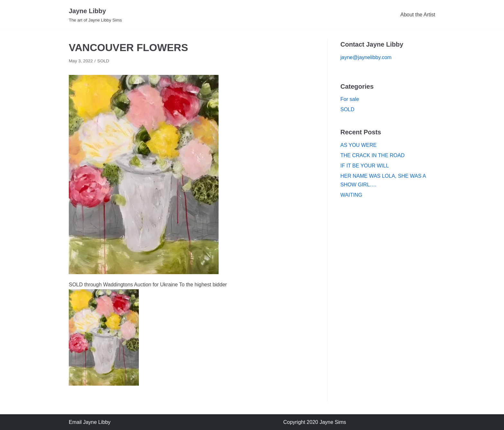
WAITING (351, 195)
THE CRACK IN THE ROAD (373, 155)
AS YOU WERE (359, 145)
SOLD (103, 61)
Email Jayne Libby (90, 422)
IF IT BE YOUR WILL (365, 166)
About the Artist (418, 15)
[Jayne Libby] (95, 15)
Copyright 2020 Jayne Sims (315, 422)
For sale (350, 99)
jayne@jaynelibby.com (366, 57)
